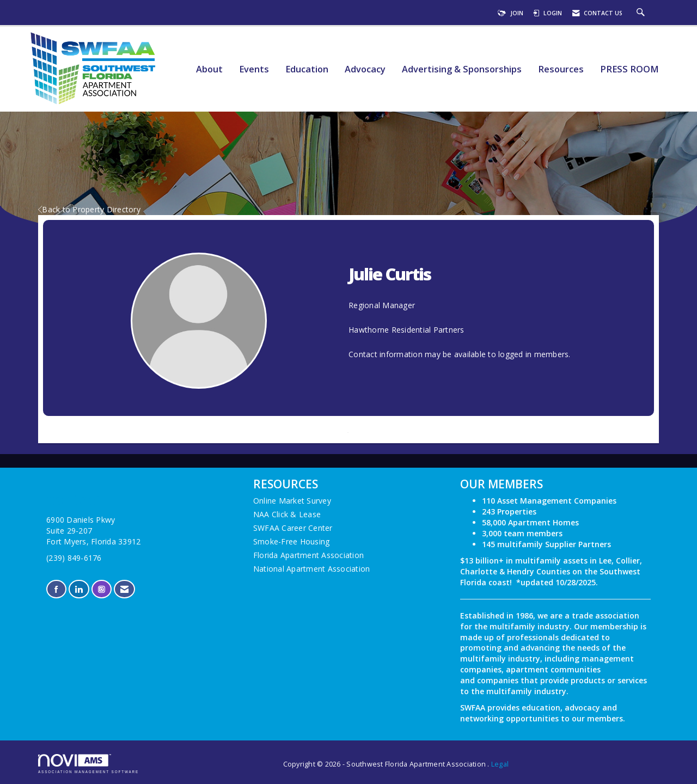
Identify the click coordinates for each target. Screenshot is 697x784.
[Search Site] (642, 13)
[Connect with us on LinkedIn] (79, 589)
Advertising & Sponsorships (462, 69)
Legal (500, 764)
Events (254, 69)
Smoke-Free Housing (292, 541)
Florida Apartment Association (308, 555)
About (209, 69)
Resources (561, 69)
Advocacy (365, 69)
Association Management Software (88, 764)
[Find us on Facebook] (56, 589)
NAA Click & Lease (287, 514)
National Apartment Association (312, 569)
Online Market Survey (292, 501)
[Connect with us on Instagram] (102, 589)
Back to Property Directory (89, 209)
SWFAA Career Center (293, 528)
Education (307, 69)
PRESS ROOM (629, 69)
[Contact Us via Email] (124, 589)
